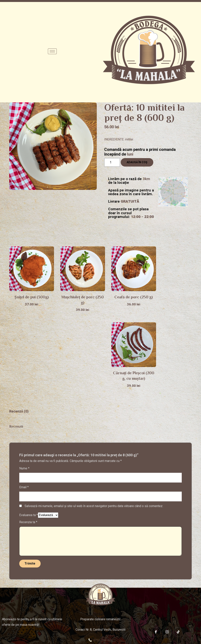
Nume (24, 388)
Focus (145, 634)
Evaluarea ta (29, 435)
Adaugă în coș (137, 162)
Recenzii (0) (19, 331)
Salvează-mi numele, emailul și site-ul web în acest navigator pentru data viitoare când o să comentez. (94, 426)
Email (24, 407)
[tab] (19, 331)
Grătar (124, 225)
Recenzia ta (28, 442)
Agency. (156, 634)
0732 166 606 (103, 560)
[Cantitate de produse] (112, 162)
